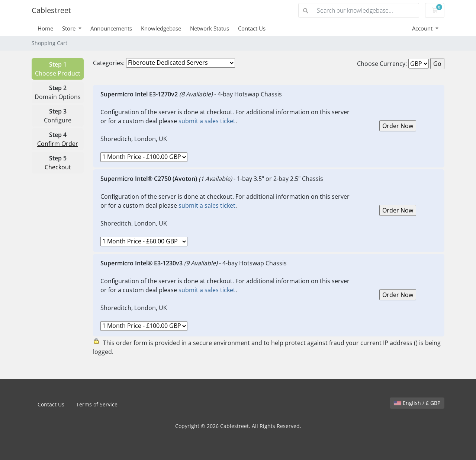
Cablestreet (51, 10)
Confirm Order (58, 144)
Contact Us (252, 28)
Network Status (210, 28)
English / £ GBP (417, 403)
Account (423, 28)
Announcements (111, 28)
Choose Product (58, 73)
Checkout (58, 167)
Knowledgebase (161, 28)
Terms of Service (97, 404)
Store (70, 28)
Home (45, 28)
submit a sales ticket (207, 121)
